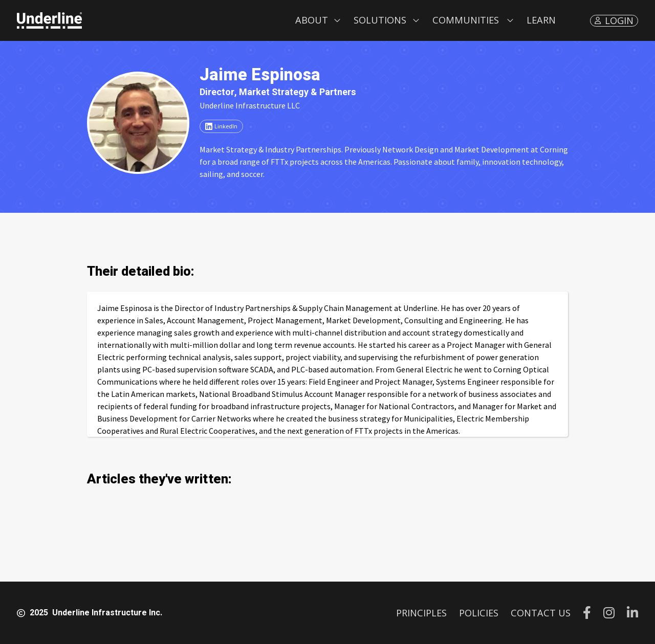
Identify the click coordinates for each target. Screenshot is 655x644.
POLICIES (479, 613)
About (312, 20)
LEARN (541, 20)
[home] (49, 20)
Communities (466, 20)
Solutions (380, 20)
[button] (318, 20)
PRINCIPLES (421, 613)
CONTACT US (541, 613)
